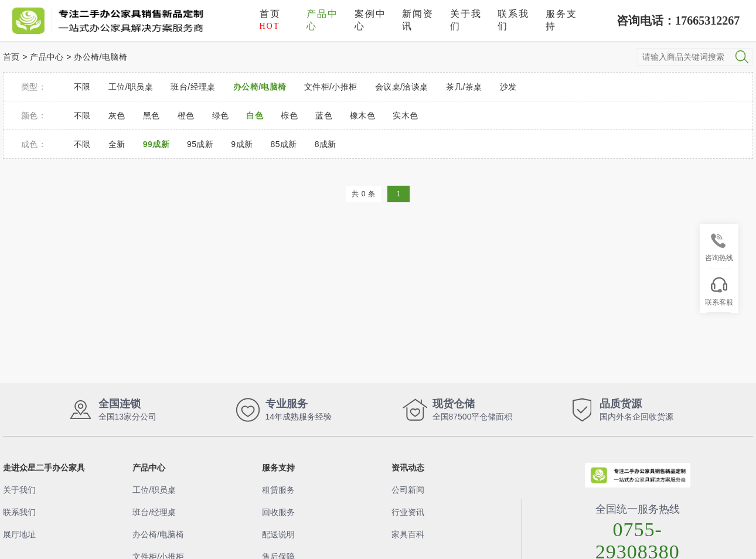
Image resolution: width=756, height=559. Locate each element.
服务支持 (561, 20)
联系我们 (513, 20)
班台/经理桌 (154, 512)
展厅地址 (19, 534)
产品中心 (322, 20)
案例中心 (370, 20)
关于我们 (466, 20)
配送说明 (278, 534)
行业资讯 (408, 512)
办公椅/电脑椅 (101, 57)
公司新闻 (408, 490)
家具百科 (408, 534)
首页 (270, 20)
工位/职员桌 (154, 490)
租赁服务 (278, 490)
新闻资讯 (418, 20)
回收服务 (278, 512)
